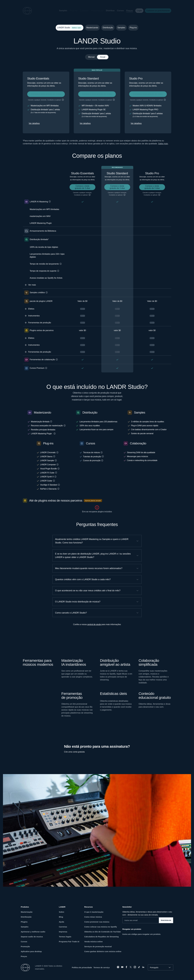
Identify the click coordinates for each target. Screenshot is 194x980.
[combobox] (161, 967)
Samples (61, 11)
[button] (72, 11)
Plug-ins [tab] (133, 28)
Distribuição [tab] (108, 28)
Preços (128, 11)
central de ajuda (94, 624)
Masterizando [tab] (92, 28)
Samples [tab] (121, 28)
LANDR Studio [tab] (69, 28)
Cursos (118, 11)
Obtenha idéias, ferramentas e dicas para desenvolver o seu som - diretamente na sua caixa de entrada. (147, 913)
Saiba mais (163, 144)
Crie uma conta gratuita (74, 752)
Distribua (108, 11)
